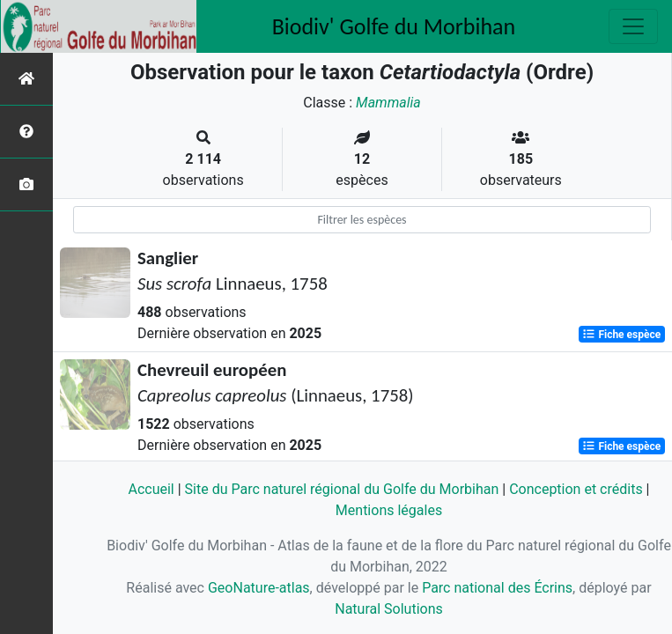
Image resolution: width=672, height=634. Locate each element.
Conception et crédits (576, 489)
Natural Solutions (389, 609)
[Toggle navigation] (633, 26)
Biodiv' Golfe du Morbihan (394, 26)
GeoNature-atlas (259, 588)
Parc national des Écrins (497, 588)
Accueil (151, 489)
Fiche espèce (621, 335)
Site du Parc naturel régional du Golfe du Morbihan (342, 489)
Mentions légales (389, 510)
